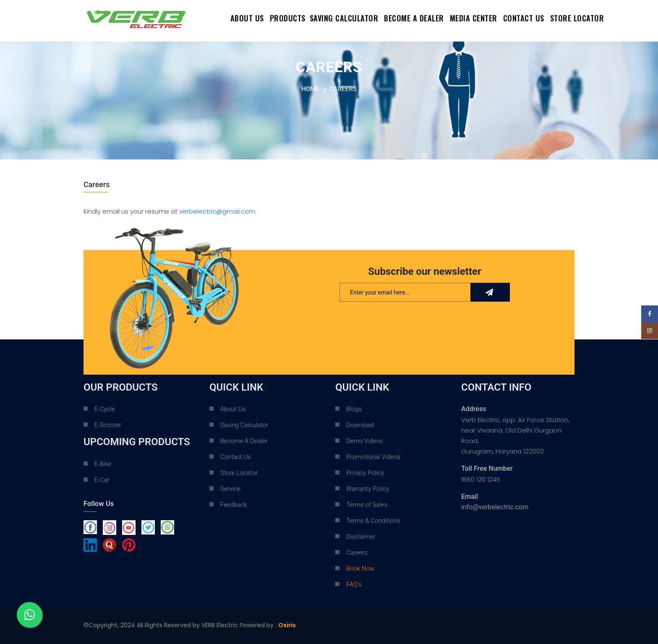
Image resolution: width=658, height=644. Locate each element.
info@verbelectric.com (495, 507)
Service (230, 489)
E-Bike (103, 464)
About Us (247, 18)
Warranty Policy (368, 489)
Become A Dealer (244, 441)
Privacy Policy (365, 473)
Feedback (234, 505)
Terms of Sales (367, 505)
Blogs (354, 409)
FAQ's (354, 584)
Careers (357, 553)
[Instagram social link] (650, 331)
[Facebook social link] (650, 314)
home (310, 89)
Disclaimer (361, 537)
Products (288, 18)
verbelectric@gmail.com (217, 211)
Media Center (474, 18)
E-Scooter (108, 425)
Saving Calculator (344, 18)
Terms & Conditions (373, 521)
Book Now (360, 568)
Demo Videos (365, 441)
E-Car (102, 480)
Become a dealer (414, 18)
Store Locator (577, 18)
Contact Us (236, 457)
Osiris (287, 625)
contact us (524, 18)
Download (360, 425)
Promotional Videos (373, 457)
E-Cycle (104, 409)
